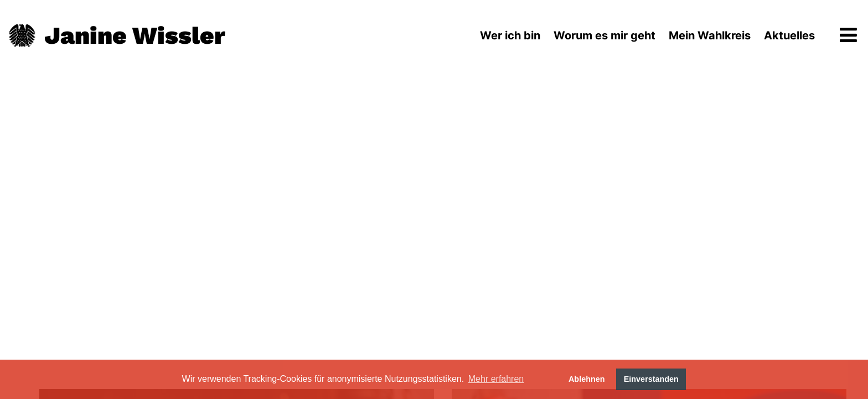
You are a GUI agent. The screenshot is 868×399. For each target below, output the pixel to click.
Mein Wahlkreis (710, 35)
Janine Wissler (135, 35)
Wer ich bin (510, 35)
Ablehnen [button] (587, 379)
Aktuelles (789, 35)
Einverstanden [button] (651, 379)
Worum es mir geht (604, 35)
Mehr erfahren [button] (496, 379)
